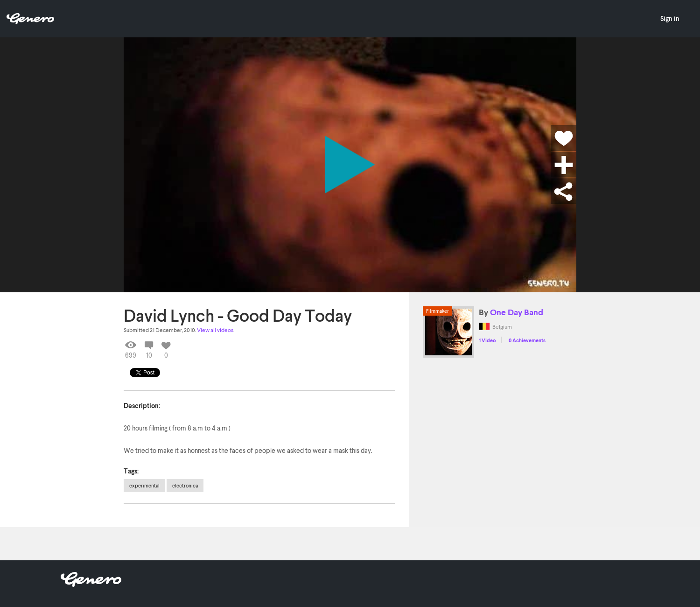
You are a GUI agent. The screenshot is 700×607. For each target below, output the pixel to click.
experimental (144, 485)
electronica (185, 485)
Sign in (670, 18)
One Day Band (517, 312)
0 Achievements (527, 340)
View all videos (215, 330)
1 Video (487, 340)
